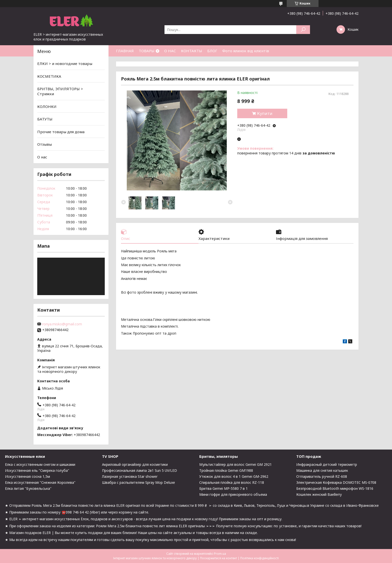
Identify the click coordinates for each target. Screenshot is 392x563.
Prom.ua (220, 554)
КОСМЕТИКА (49, 76)
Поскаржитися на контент (218, 558)
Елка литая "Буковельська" (28, 488)
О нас (42, 157)
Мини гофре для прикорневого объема (233, 494)
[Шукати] (303, 30)
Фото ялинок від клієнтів (246, 51)
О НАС (170, 51)
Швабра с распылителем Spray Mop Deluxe (138, 482)
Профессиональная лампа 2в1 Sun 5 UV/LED (139, 470)
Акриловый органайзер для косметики (135, 464)
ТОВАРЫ (147, 51)
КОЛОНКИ (47, 106)
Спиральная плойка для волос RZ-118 (232, 482)
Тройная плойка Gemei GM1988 (226, 470)
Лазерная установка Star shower (130, 476)
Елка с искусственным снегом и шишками (40, 464)
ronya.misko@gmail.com (62, 324)
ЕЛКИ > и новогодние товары (65, 63)
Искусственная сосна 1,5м (27, 476)
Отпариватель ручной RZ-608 (322, 476)
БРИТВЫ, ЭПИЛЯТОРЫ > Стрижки (60, 91)
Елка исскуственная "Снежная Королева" (40, 482)
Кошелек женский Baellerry (319, 494)
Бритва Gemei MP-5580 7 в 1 (223, 488)
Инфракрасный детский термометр (327, 464)
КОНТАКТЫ (192, 51)
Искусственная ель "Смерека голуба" (37, 470)
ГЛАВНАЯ (125, 51)
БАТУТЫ (45, 119)
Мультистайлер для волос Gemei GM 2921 (235, 464)
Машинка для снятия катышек (322, 470)
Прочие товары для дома (61, 132)
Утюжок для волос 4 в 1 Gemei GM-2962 (234, 476)
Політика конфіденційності (259, 558)
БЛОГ (212, 51)
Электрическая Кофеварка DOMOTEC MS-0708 (336, 482)
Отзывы (44, 144)
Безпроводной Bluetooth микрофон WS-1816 (335, 488)
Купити (265, 113)
